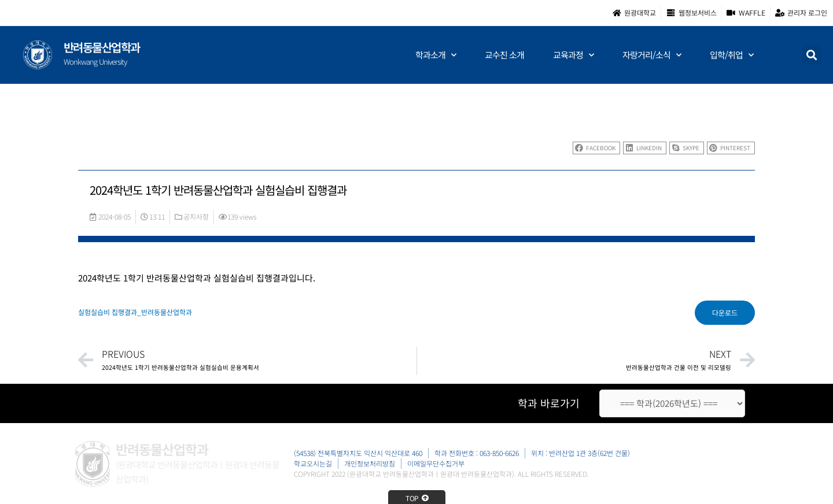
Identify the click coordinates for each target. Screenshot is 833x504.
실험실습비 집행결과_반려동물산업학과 (135, 312)
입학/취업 (731, 55)
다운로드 (725, 312)
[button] (812, 55)
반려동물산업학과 (102, 47)
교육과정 (573, 55)
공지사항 (196, 216)
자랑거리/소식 (652, 55)
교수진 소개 (504, 55)
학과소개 (436, 55)
